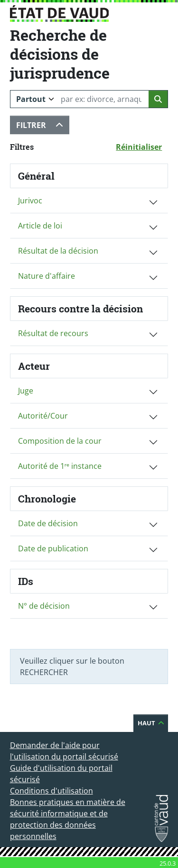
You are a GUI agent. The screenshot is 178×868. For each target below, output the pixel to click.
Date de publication (53, 548)
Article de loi (40, 226)
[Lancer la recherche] (158, 99)
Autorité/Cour (43, 416)
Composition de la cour (60, 441)
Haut (153, 723)
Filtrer (43, 125)
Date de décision (48, 523)
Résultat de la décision (58, 251)
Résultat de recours (53, 333)
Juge (26, 391)
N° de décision (44, 606)
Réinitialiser (142, 146)
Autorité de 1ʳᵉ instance (60, 466)
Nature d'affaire (47, 276)
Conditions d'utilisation (52, 791)
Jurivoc (30, 201)
